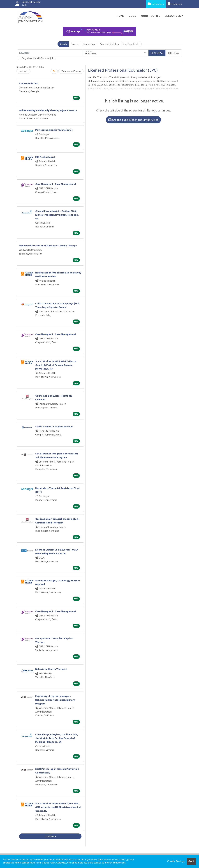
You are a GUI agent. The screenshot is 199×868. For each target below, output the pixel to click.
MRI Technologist (45, 157)
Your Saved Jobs (131, 44)
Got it (191, 861)
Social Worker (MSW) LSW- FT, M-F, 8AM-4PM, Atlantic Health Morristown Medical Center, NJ (58, 807)
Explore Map (89, 44)
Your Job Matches (110, 44)
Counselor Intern (29, 83)
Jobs (132, 16)
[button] (173, 53)
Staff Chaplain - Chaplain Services (54, 426)
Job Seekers (156, 4)
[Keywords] (50, 53)
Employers (175, 4)
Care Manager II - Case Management (56, 184)
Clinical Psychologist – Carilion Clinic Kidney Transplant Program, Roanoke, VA (57, 215)
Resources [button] (173, 16)
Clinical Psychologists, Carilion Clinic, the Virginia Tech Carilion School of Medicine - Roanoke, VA (57, 738)
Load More (50, 836)
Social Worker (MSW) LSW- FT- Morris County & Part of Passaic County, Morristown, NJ (56, 365)
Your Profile (150, 16)
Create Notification (71, 71)
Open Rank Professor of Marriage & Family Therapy (48, 245)
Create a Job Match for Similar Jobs (133, 120)
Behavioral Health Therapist (51, 669)
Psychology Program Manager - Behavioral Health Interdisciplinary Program (55, 700)
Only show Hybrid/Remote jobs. (38, 58)
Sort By (23, 71)
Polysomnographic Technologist (54, 130)
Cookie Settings (176, 861)
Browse (75, 44)
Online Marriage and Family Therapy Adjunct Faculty (48, 110)
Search (63, 44)
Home (121, 16)
